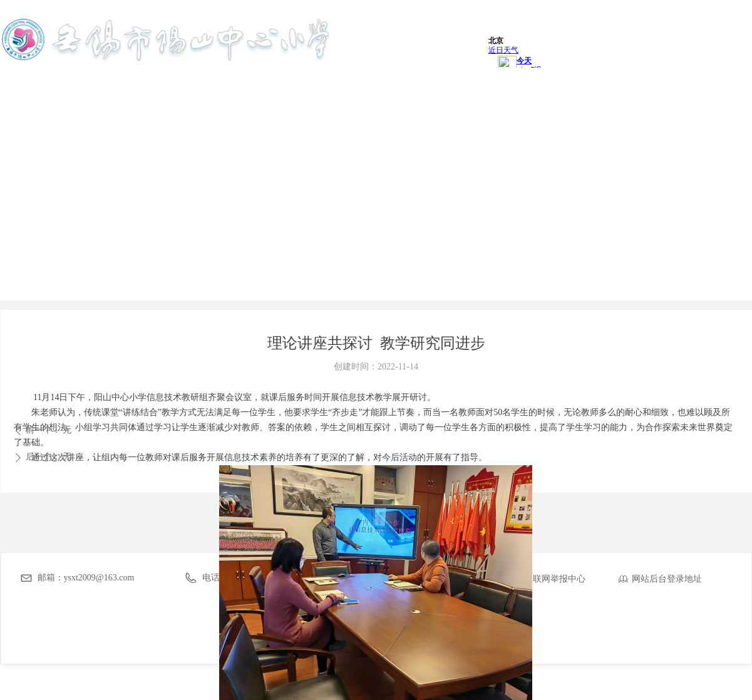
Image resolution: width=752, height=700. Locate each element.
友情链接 (710, 97)
